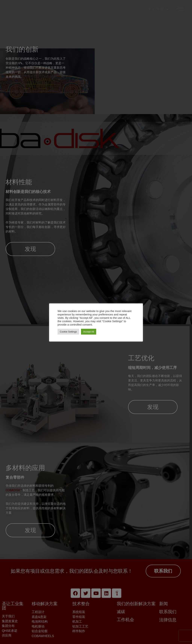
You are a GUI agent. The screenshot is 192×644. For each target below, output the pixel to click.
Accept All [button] (89, 332)
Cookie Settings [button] (68, 332)
